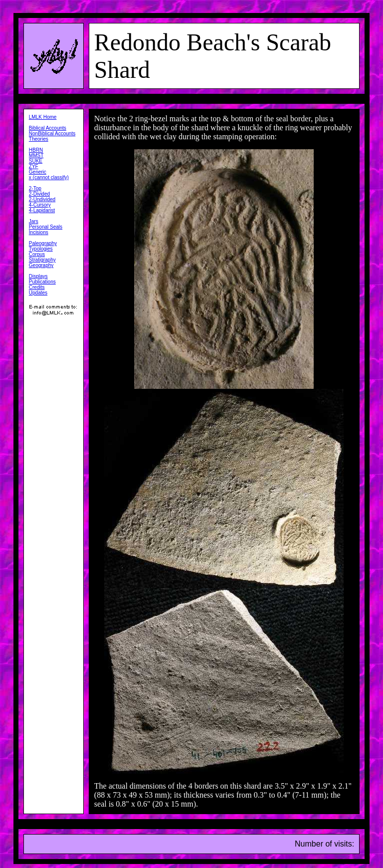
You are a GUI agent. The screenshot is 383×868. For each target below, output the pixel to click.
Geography (41, 265)
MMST (36, 155)
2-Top (35, 188)
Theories (39, 139)
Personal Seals (46, 227)
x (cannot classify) (49, 177)
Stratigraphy (42, 260)
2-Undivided (42, 199)
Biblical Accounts (48, 128)
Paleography (43, 243)
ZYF (34, 166)
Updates (38, 293)
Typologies (41, 249)
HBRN (36, 150)
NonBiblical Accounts (52, 134)
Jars (34, 221)
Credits (37, 287)
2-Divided (39, 194)
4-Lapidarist (42, 210)
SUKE (36, 161)
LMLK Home (43, 117)
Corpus (37, 254)
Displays (38, 276)
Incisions (39, 232)
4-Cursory (40, 205)
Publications (42, 282)
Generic (38, 172)
